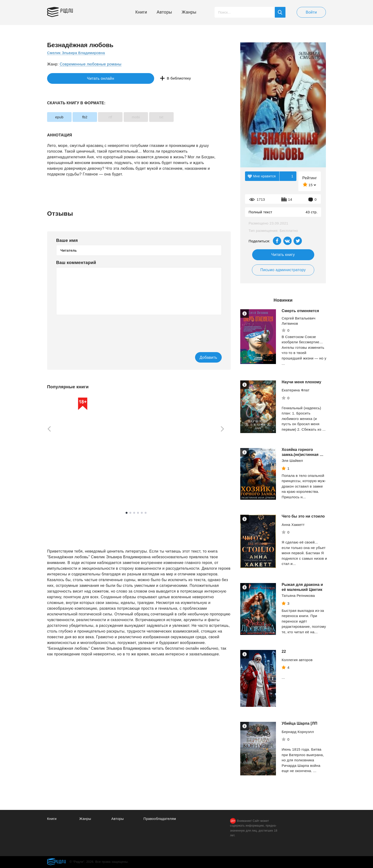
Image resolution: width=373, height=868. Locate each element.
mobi (151, 117)
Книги (141, 12)
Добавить (202, 357)
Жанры (189, 12)
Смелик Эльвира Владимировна (77, 53)
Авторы (164, 12)
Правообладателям (160, 819)
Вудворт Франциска (64, 477)
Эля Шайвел (292, 461)
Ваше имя (67, 240)
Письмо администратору (283, 270)
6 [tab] (146, 513)
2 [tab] (130, 513)
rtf (121, 117)
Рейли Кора (124, 477)
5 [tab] (142, 513)
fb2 (91, 117)
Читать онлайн (69, 78)
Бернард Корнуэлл (298, 732)
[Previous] (48, 429)
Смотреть (65, 492)
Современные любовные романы (91, 64)
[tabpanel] (70, 447)
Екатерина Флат (296, 390)
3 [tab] (134, 513)
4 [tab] (138, 513)
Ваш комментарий (76, 263)
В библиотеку (121, 78)
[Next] (224, 429)
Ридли (69, 11)
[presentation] (92, 330)
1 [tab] (127, 513)
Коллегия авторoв (297, 660)
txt (181, 117)
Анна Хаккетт (293, 525)
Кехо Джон (189, 480)
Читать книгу (283, 255)
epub (61, 117)
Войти (311, 12)
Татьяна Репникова (298, 596)
